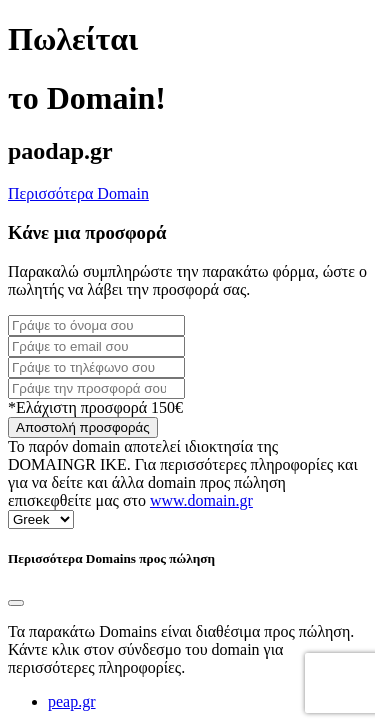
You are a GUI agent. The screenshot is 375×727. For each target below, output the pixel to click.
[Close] (16, 603)
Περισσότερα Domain (78, 193)
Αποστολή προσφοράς (83, 427)
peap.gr (72, 701)
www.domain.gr (201, 500)
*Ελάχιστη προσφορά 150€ (95, 407)
